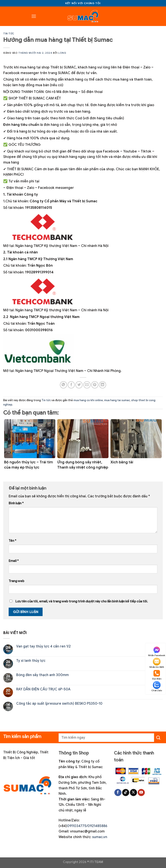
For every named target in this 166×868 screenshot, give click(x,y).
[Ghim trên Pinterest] (95, 385)
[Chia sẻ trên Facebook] (71, 385)
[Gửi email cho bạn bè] (87, 385)
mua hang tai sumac (117, 400)
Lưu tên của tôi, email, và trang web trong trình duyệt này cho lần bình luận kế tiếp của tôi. (82, 601)
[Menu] (34, 16)
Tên (12, 541)
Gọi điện (157, 675)
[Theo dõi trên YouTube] (141, 793)
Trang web (16, 581)
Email (14, 561)
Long (62, 53)
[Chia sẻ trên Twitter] (79, 385)
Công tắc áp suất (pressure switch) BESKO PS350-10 (59, 704)
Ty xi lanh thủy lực (31, 661)
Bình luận (16, 503)
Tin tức (9, 34)
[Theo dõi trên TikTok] (126, 793)
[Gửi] (158, 738)
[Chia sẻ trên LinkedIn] (103, 385)
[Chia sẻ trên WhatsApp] (63, 385)
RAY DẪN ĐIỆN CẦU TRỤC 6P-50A (43, 689)
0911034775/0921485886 (87, 826)
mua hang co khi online (88, 400)
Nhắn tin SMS (157, 663)
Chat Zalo (157, 686)
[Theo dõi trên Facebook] (118, 793)
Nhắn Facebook (157, 651)
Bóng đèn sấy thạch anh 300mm (42, 675)
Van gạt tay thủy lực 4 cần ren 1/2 (43, 647)
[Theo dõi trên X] (133, 793)
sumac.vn (100, 837)
